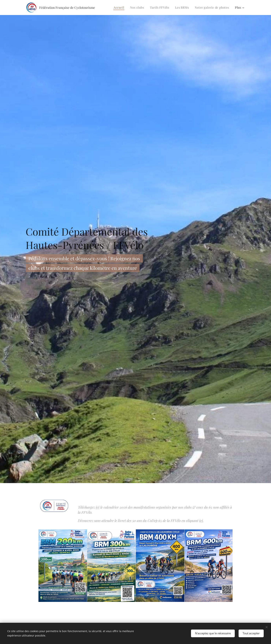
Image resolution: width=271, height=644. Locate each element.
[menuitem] (120, 8)
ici (98, 507)
